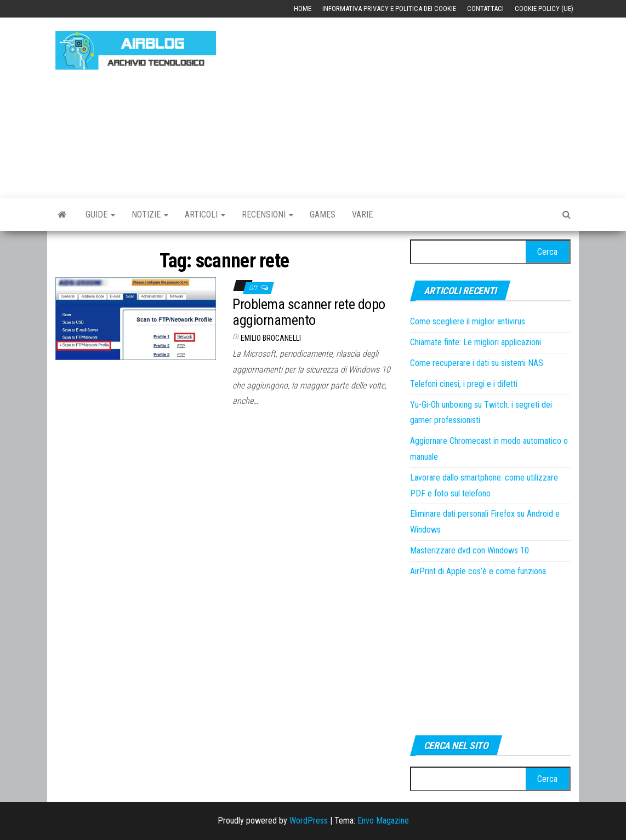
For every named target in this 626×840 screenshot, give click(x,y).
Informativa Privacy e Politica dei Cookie (389, 8)
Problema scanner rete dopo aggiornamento (309, 312)
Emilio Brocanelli (271, 338)
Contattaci (485, 8)
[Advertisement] (429, 102)
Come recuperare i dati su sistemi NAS (477, 363)
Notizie (150, 215)
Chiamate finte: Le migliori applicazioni (476, 342)
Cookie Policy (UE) (544, 8)
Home (303, 8)
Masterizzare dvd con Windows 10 (470, 550)
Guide (100, 215)
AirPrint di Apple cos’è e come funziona (478, 571)
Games (323, 215)
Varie (362, 215)
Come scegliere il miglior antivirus (468, 321)
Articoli (205, 215)
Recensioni (268, 215)
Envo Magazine (383, 821)
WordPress (309, 821)
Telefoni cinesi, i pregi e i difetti (464, 384)
